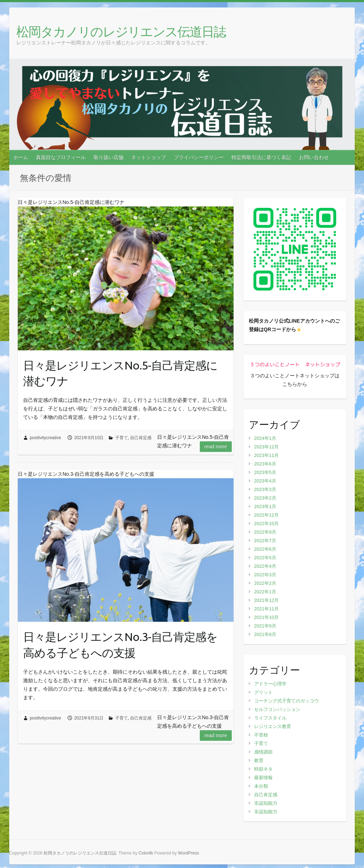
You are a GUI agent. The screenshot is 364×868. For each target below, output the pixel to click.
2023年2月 (265, 498)
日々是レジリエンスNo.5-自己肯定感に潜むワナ (120, 373)
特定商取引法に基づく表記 (261, 157)
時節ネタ (263, 769)
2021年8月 (265, 634)
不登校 (261, 735)
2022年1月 (265, 592)
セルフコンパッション (277, 709)
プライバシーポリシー (199, 157)
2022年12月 (266, 515)
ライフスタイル (270, 718)
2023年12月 (266, 447)
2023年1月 (265, 506)
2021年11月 (266, 609)
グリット (263, 692)
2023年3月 (265, 489)
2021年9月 (265, 626)
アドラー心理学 (270, 684)
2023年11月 (266, 455)
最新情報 (263, 778)
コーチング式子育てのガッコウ (287, 701)
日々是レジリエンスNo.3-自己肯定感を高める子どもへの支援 (120, 645)
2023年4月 (265, 481)
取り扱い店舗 (108, 157)
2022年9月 (265, 532)
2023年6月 (265, 464)
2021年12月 (266, 600)
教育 (259, 761)
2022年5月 (265, 558)
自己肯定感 (141, 438)
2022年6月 (265, 549)
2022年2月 (265, 583)
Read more (216, 447)
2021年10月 (266, 617)
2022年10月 (266, 524)
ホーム (21, 157)
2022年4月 (265, 566)
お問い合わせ (314, 157)
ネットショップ (149, 157)
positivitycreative (45, 438)
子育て (122, 438)
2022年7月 (265, 541)
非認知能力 (266, 803)
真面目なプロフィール (61, 157)
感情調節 (263, 752)
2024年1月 (265, 438)
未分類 (261, 786)
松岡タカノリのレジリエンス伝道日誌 (121, 31)
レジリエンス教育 (273, 726)
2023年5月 (265, 472)
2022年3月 (265, 575)
